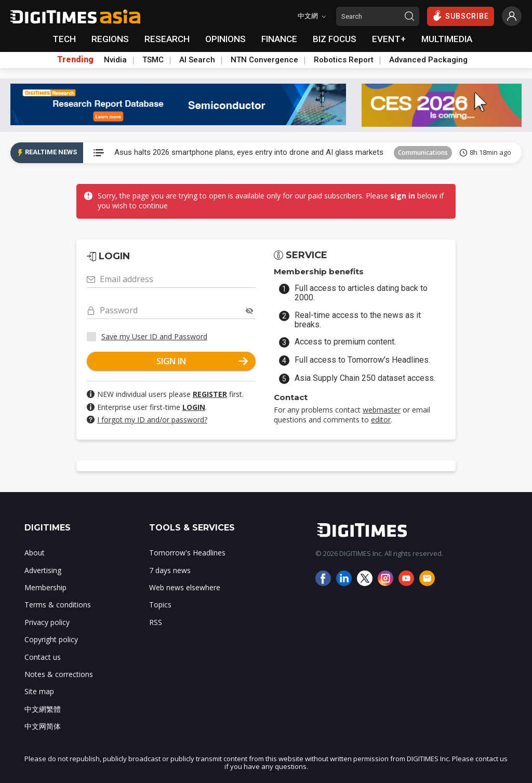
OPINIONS (225, 39)
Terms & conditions (58, 605)
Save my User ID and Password (154, 336)
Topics (160, 605)
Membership (45, 587)
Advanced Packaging (428, 60)
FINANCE (279, 39)
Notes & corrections (59, 674)
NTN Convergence (264, 60)
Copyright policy (51, 639)
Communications (423, 152)
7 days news (170, 570)
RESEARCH (167, 39)
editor (381, 420)
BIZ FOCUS (335, 39)
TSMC (153, 60)
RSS (156, 622)
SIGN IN (202, 361)
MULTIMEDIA (447, 39)
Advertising (43, 570)
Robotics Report (344, 60)
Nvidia (115, 60)
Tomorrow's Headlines (187, 553)
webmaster (382, 410)
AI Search (197, 60)
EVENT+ (389, 39)
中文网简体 (43, 726)
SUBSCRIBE (461, 16)
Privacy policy (47, 622)
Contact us (43, 657)
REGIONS (110, 39)
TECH (64, 39)
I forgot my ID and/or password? (152, 420)
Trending (75, 60)
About (35, 553)
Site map (39, 691)
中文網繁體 (43, 709)
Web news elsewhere (185, 587)
